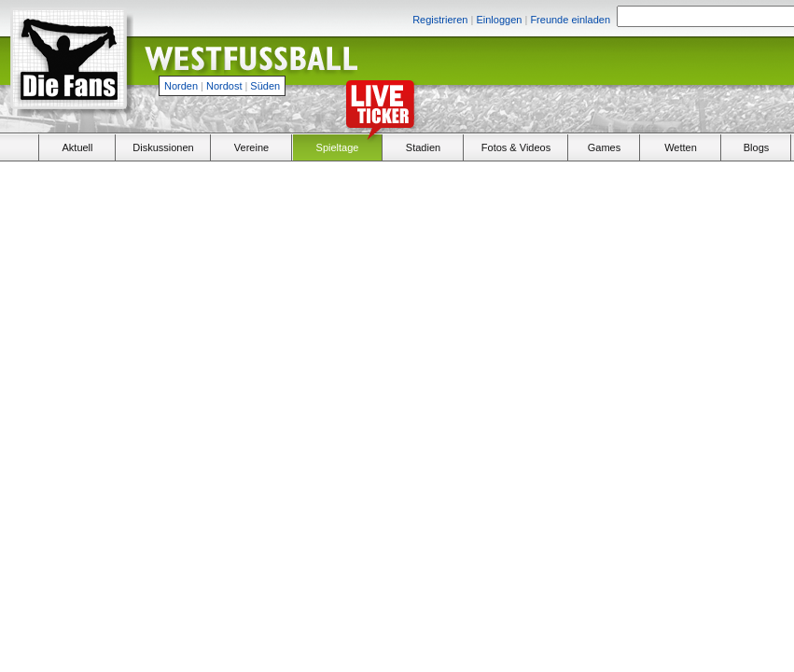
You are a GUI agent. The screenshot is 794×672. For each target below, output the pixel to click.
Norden (181, 86)
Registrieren (440, 20)
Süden (265, 86)
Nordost (224, 86)
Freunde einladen (570, 20)
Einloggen (499, 20)
